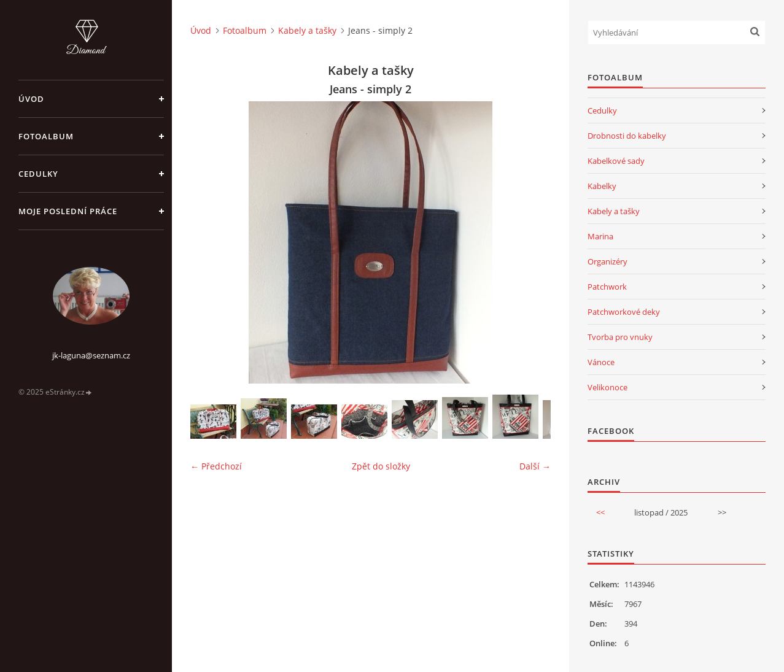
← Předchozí (216, 466)
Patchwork (607, 287)
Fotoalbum (46, 136)
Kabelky (602, 186)
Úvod (31, 99)
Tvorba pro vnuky (620, 337)
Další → (535, 466)
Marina (600, 236)
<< (600, 512)
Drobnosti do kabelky (627, 136)
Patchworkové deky (624, 312)
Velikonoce (607, 387)
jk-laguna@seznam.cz (91, 355)
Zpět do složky (381, 466)
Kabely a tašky (307, 30)
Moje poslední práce (68, 211)
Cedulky (38, 174)
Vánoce (601, 362)
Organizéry (607, 261)
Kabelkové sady (616, 161)
